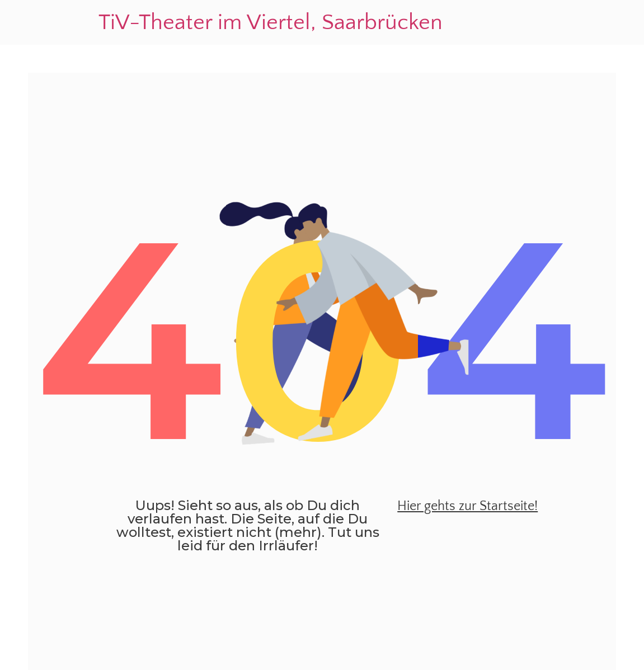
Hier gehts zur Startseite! (467, 506)
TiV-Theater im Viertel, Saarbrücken (271, 22)
